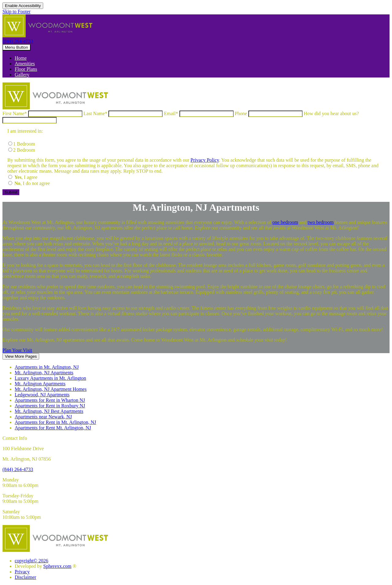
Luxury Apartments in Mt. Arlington (50, 378)
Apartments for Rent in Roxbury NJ (50, 406)
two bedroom (320, 222)
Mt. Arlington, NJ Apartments (44, 373)
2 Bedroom (24, 150)
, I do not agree (32, 183)
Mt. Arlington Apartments (40, 384)
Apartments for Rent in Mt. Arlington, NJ (55, 422)
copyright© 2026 (31, 561)
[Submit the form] (11, 192)
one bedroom (285, 222)
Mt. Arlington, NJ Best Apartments (49, 411)
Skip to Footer (17, 11)
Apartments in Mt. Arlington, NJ (47, 367)
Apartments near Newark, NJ (43, 417)
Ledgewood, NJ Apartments (42, 395)
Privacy (22, 572)
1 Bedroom (24, 144)
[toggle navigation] (17, 47)
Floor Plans (26, 69)
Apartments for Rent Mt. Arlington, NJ (53, 428)
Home (21, 58)
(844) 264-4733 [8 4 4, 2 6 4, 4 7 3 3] (18, 41)
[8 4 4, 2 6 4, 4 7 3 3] (18, 469)
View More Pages (21, 356)
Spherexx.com (57, 566)
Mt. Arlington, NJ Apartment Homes (51, 389)
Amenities (25, 64)
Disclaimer (25, 577)
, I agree (26, 177)
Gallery (22, 75)
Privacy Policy (205, 160)
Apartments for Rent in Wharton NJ (50, 400)
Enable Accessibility (23, 6)
